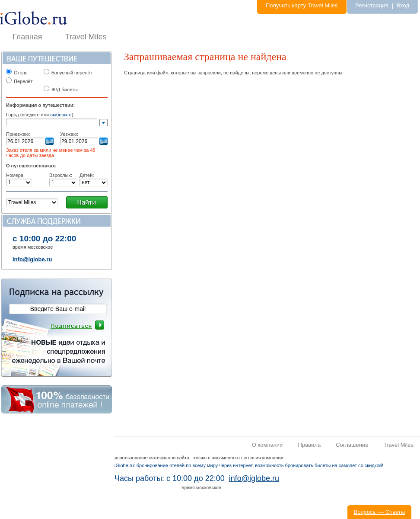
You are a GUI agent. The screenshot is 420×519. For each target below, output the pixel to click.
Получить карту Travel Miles (302, 5)
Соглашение (352, 445)
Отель (21, 73)
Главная (27, 37)
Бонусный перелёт (72, 73)
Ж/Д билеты (61, 90)
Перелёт (23, 81)
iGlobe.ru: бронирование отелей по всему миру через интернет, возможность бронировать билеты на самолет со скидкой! (249, 465)
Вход (403, 5)
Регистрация (372, 5)
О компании (267, 445)
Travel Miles (86, 37)
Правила (309, 445)
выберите (61, 115)
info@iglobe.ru (32, 259)
